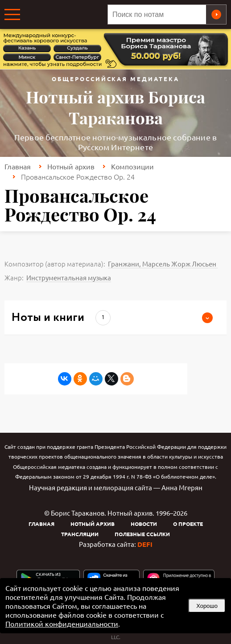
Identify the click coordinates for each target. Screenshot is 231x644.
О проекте (188, 524)
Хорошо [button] (207, 606)
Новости (144, 524)
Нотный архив (71, 166)
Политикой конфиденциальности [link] (62, 623)
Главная (18, 166)
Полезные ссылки (142, 534)
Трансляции (80, 534)
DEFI (145, 544)
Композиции (132, 166)
